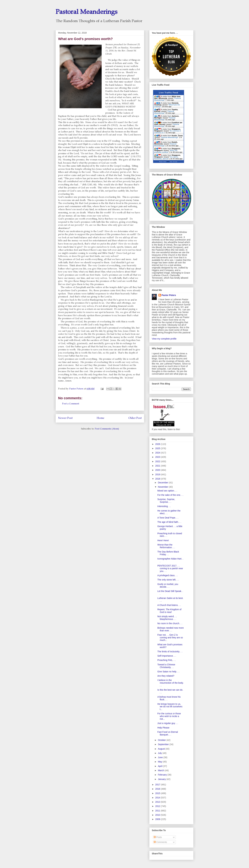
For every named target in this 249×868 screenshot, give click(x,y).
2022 (158, 461)
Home (101, 418)
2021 (158, 466)
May (160, 762)
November (163, 487)
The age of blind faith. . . (169, 522)
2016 (158, 789)
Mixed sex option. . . (167, 491)
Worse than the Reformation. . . (166, 546)
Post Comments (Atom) (107, 429)
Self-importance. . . (167, 656)
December (163, 483)
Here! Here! (163, 540)
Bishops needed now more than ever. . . (171, 629)
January (162, 779)
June (161, 757)
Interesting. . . (164, 506)
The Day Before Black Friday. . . (168, 553)
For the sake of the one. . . (170, 495)
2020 (158, 470)
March (161, 770)
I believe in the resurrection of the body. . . (170, 683)
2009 (158, 819)
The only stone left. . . (168, 580)
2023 (158, 457)
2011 (158, 811)
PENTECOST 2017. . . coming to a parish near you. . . (170, 568)
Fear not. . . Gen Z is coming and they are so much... (170, 638)
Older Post (135, 418)
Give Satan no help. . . (168, 672)
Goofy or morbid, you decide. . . (168, 585)
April (160, 766)
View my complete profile (164, 339)
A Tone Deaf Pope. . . (168, 518)
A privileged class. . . (168, 575)
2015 (158, 793)
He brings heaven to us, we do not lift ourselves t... (170, 707)
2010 (158, 815)
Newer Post (65, 418)
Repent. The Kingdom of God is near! (169, 611)
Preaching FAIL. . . (167, 660)
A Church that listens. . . (169, 605)
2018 (158, 479)
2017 (158, 785)
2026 (158, 444)
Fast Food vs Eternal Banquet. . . (168, 733)
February (163, 775)
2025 (158, 448)
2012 (158, 806)
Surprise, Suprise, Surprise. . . (166, 501)
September (164, 744)
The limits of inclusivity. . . (170, 652)
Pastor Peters (169, 295)
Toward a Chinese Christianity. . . (166, 666)
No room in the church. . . (170, 623)
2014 (158, 798)
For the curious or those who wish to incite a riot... (169, 716)
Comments (160, 842)
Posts (158, 837)
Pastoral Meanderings (86, 12)
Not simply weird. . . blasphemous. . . (167, 618)
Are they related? (166, 676)
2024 (158, 453)
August (162, 749)
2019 (158, 474)
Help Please (163, 728)
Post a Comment (71, 404)
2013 (158, 802)
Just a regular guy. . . (168, 723)
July (160, 753)
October (162, 740)
